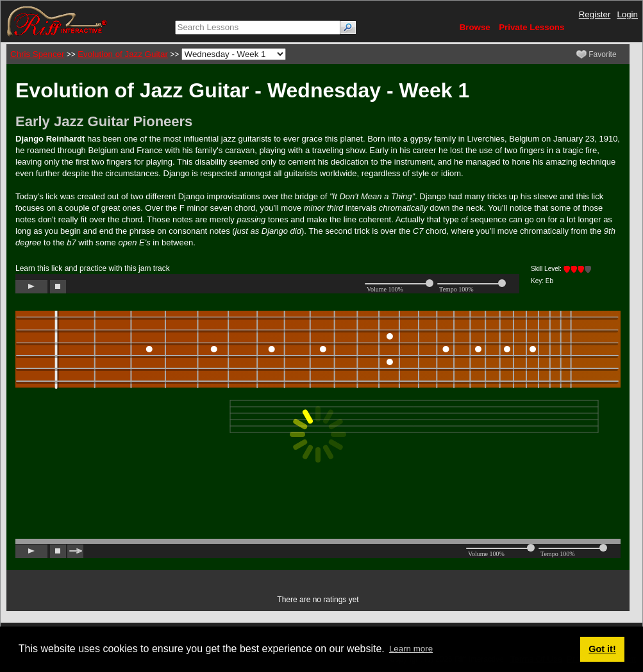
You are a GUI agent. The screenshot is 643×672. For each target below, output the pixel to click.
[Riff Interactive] (57, 21)
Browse (475, 27)
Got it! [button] (602, 649)
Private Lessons (531, 27)
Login (627, 14)
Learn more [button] (411, 649)
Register (595, 14)
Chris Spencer (37, 54)
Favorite (597, 54)
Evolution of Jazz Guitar (123, 54)
